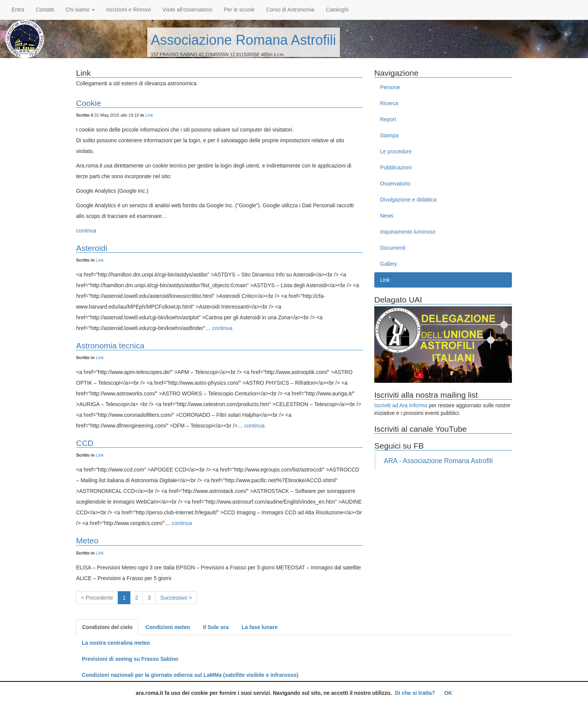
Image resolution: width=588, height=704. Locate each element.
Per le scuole (239, 10)
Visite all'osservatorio (188, 10)
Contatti (45, 10)
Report (388, 119)
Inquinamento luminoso (408, 232)
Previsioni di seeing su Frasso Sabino (130, 659)
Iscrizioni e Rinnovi (129, 10)
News (387, 216)
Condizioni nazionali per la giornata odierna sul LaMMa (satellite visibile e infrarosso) (190, 675)
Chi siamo (80, 10)
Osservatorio (395, 184)
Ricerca (389, 103)
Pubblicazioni (396, 167)
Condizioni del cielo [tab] (107, 627)
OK (448, 693)
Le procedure (396, 151)
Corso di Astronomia (290, 10)
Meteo (87, 541)
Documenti (393, 248)
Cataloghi (337, 10)
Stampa (389, 135)
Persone (390, 87)
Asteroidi (92, 248)
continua (86, 231)
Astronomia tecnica (110, 345)
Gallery (388, 264)
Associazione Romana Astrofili (244, 40)
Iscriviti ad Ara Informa (401, 405)
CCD (85, 443)
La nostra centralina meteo (116, 643)
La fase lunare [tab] (260, 627)
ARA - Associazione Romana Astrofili (438, 461)
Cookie (89, 103)
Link (149, 115)
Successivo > (176, 598)
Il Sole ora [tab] (216, 627)
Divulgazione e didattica (408, 200)
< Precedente (97, 598)
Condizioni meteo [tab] (168, 627)
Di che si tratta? (415, 693)
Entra (18, 10)
